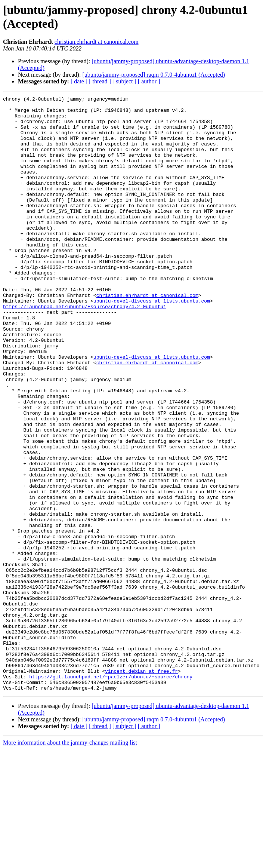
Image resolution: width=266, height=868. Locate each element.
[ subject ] (124, 81)
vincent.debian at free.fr (141, 786)
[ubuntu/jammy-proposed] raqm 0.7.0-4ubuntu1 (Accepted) (154, 75)
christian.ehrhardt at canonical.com (97, 42)
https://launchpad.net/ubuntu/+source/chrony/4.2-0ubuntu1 (85, 349)
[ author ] (149, 81)
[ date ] (79, 81)
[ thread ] (100, 81)
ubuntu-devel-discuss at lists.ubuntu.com (152, 342)
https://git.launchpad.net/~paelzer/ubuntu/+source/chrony (111, 793)
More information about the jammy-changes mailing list (70, 861)
